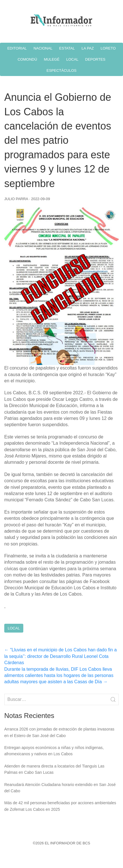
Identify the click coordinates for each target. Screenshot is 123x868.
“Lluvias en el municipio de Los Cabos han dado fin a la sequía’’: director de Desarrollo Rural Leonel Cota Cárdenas (61, 656)
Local (14, 628)
